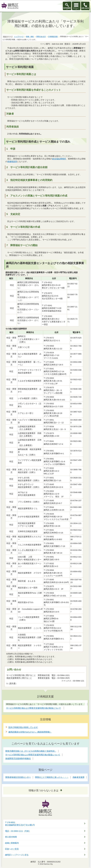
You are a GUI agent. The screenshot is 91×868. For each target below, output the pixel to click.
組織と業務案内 (12, 843)
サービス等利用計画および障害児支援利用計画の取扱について (33, 755)
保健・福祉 (30, 37)
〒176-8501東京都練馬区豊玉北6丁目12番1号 (20, 824)
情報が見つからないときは (44, 790)
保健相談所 (12, 161)
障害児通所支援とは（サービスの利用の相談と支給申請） (31, 751)
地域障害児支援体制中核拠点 (18, 758)
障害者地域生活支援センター (18, 777)
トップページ (19, 37)
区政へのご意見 (12, 849)
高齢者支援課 (78, 777)
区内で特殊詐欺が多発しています (23, 727)
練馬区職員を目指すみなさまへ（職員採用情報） (30, 732)
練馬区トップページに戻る (17, 855)
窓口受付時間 (11, 837)
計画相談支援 (53, 37)
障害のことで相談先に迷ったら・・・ (52, 777)
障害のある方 (41, 37)
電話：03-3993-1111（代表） (18, 831)
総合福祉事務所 (59, 159)
